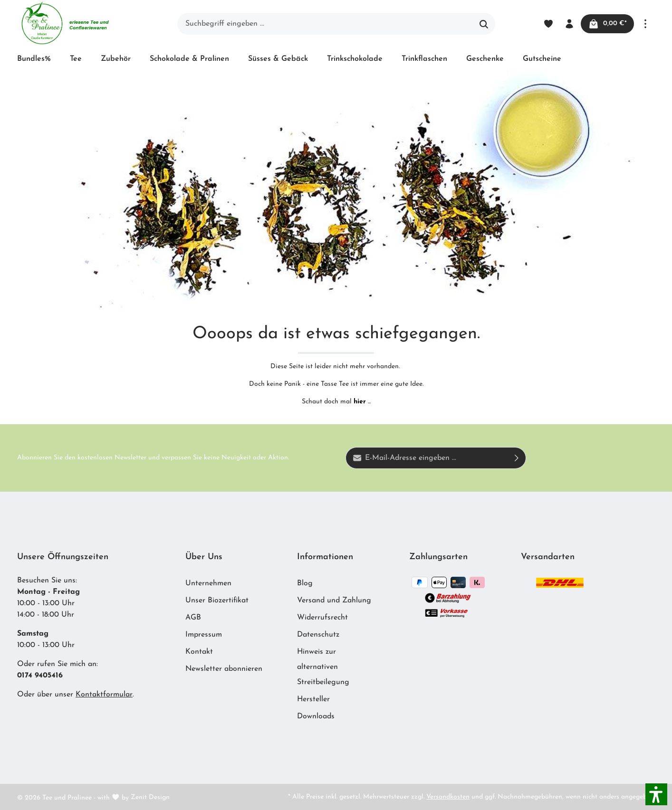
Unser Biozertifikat (217, 600)
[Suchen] (484, 24)
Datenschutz (318, 635)
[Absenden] (517, 458)
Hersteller (313, 699)
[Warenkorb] (607, 24)
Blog (305, 583)
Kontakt (199, 652)
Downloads (316, 716)
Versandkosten (448, 797)
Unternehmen (208, 583)
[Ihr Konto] (568, 24)
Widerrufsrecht (322, 618)
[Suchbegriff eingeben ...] (325, 24)
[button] (656, 794)
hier (360, 402)
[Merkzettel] (547, 24)
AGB (193, 618)
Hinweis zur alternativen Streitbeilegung (323, 667)
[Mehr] (645, 24)
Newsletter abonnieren (224, 669)
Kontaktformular (104, 695)
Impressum (204, 635)
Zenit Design (150, 797)
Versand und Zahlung (334, 600)
